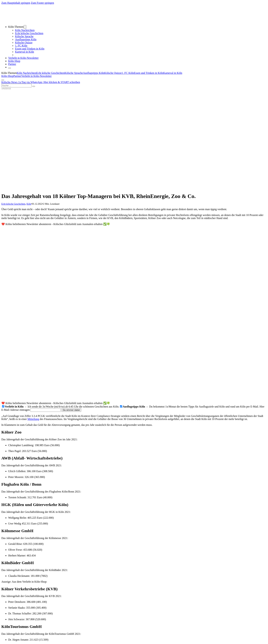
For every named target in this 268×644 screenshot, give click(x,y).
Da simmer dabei (71, 410)
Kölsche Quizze (24, 42)
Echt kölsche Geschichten (29, 33)
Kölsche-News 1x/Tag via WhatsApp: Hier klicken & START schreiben (41, 82)
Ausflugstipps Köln (26, 39)
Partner (12, 64)
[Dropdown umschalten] (25, 27)
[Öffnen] (3, 80)
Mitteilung (33, 419)
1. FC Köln (21, 46)
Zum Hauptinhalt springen (16, 3)
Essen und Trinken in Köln (30, 49)
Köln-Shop (7, 76)
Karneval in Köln (25, 52)
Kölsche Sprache (24, 36)
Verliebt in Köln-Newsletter (23, 58)
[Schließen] (10, 68)
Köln (29, 204)
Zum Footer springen (42, 3)
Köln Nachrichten (25, 30)
